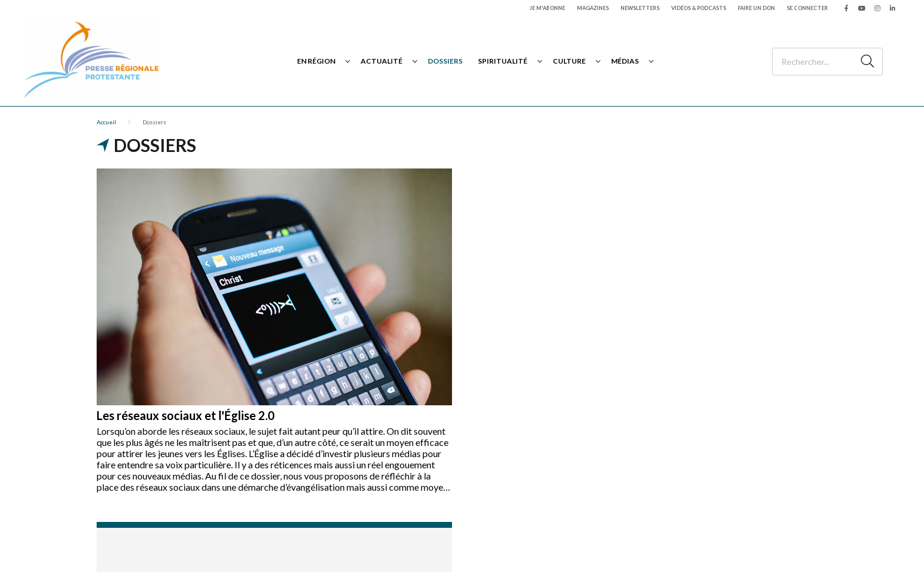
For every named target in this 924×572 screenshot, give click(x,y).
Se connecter (807, 8)
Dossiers (445, 61)
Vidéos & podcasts (699, 8)
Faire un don (756, 8)
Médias (625, 61)
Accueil (106, 122)
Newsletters (640, 8)
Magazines (593, 8)
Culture (569, 61)
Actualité (382, 61)
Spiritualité (503, 61)
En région (316, 61)
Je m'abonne (547, 8)
